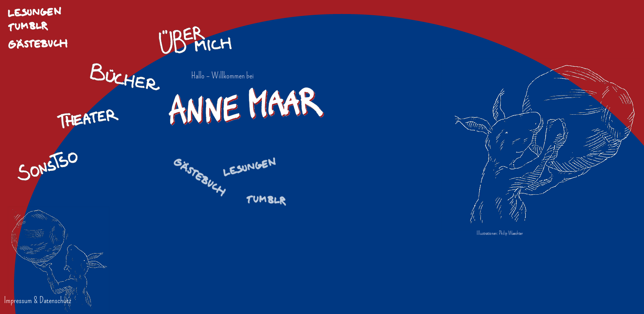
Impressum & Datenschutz (38, 300)
